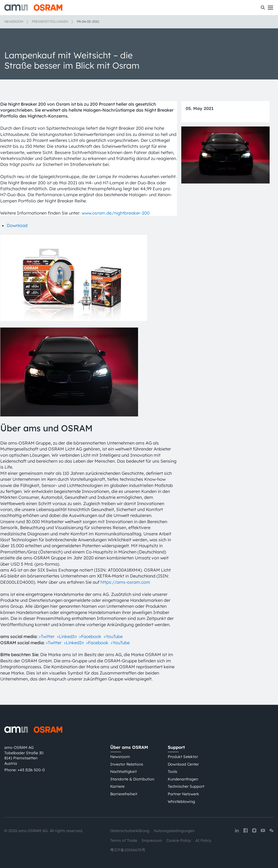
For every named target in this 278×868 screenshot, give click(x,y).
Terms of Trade (124, 840)
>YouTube (113, 636)
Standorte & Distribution (132, 779)
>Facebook (91, 636)
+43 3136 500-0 (31, 770)
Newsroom (14, 21)
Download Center (183, 764)
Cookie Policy (179, 840)
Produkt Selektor (183, 757)
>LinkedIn (67, 636)
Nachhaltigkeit (123, 772)
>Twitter (47, 636)
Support (176, 747)
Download (17, 225)
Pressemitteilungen (50, 21)
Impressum (152, 840)
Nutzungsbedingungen (174, 831)
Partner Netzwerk (183, 794)
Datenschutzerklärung (130, 831)
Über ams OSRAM (129, 747)
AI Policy (203, 840)
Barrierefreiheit (124, 794)
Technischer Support (186, 786)
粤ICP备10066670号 (128, 850)
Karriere (117, 786)
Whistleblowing (181, 802)
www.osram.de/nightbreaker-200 (116, 213)
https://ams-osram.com (125, 582)
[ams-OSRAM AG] (33, 8)
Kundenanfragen (183, 779)
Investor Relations (127, 764)
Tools (173, 772)
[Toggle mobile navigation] (270, 8)
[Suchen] (263, 8)
